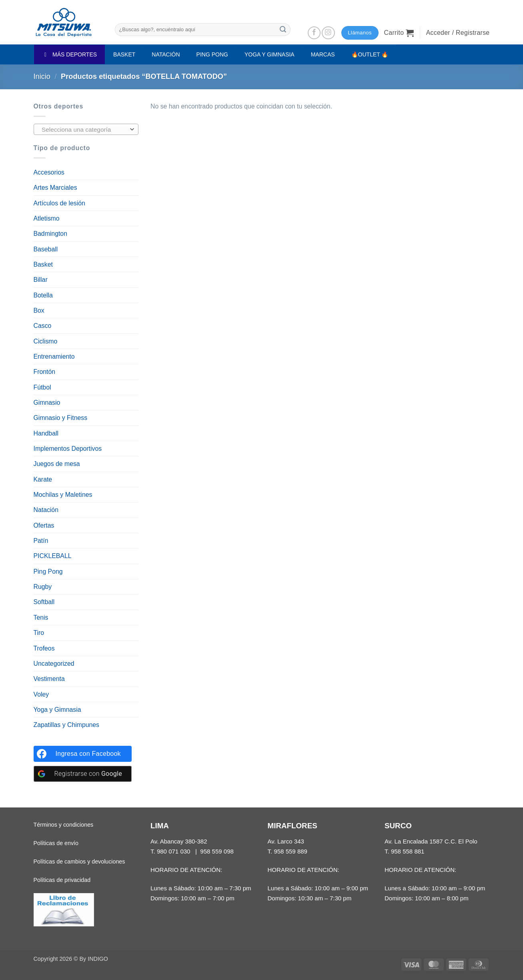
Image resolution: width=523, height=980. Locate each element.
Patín (41, 541)
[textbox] (84, 130)
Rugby (43, 587)
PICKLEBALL (53, 556)
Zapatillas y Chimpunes (67, 725)
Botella (43, 295)
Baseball (46, 249)
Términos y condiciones (64, 825)
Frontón (45, 372)
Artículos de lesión (59, 203)
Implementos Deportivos (68, 449)
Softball (44, 602)
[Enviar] (283, 29)
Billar (41, 280)
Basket (43, 264)
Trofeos (44, 648)
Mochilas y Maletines (63, 495)
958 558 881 (408, 851)
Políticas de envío (56, 843)
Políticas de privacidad (62, 880)
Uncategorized (54, 664)
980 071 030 (174, 851)
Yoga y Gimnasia (57, 710)
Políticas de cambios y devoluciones (79, 862)
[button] (399, 33)
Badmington (50, 234)
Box (39, 310)
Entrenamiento (54, 356)
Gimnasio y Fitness (61, 418)
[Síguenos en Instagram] (328, 33)
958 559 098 (217, 851)
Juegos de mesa (57, 464)
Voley (41, 694)
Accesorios (49, 172)
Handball (46, 433)
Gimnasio (47, 403)
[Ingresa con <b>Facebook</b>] (83, 754)
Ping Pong (48, 571)
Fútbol (42, 387)
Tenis (41, 618)
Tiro (39, 633)
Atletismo (47, 218)
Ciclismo (46, 341)
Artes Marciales (55, 188)
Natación (46, 510)
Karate (43, 479)
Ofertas (44, 525)
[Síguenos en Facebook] (314, 33)
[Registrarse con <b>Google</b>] (83, 774)
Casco (43, 326)
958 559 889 (291, 851)
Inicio (42, 76)
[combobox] (86, 129)
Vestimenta (49, 679)
